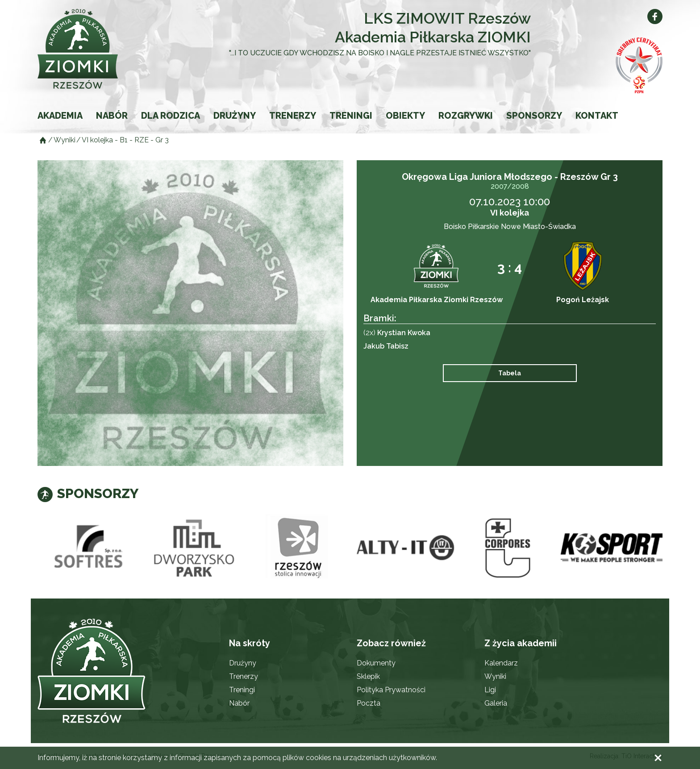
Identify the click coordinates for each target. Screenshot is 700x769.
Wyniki (495, 676)
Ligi (490, 690)
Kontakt (597, 116)
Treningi (351, 116)
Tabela (510, 373)
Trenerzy (293, 116)
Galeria (496, 703)
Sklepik (368, 676)
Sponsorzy (534, 116)
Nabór (112, 116)
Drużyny (235, 116)
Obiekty (405, 116)
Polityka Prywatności (391, 690)
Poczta (369, 703)
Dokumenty (376, 663)
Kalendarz (501, 663)
